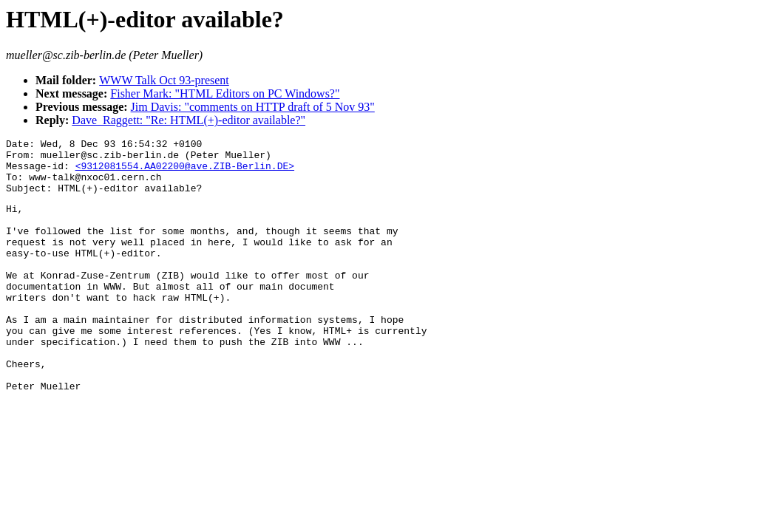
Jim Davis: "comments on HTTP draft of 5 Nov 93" (253, 107)
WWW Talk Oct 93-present (164, 80)
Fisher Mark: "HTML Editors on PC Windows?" (225, 93)
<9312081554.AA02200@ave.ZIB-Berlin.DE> (185, 172)
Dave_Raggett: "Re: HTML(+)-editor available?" (189, 120)
